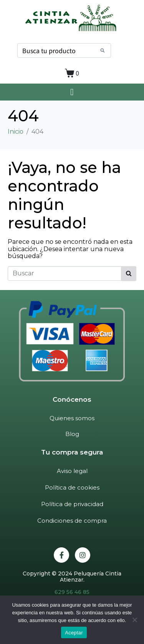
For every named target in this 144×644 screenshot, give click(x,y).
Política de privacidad (72, 504)
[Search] (103, 50)
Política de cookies (72, 487)
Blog (72, 434)
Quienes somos (72, 418)
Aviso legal (72, 471)
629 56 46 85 (72, 592)
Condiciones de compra (72, 521)
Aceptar (74, 633)
